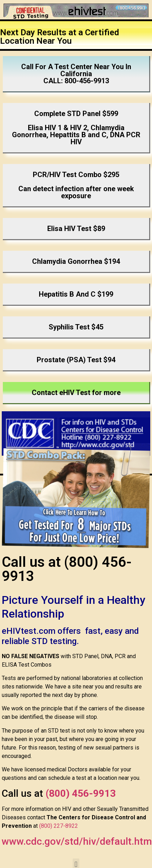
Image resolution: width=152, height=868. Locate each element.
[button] (77, 74)
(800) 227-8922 (59, 826)
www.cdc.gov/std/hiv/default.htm (77, 841)
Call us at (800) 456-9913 (67, 569)
